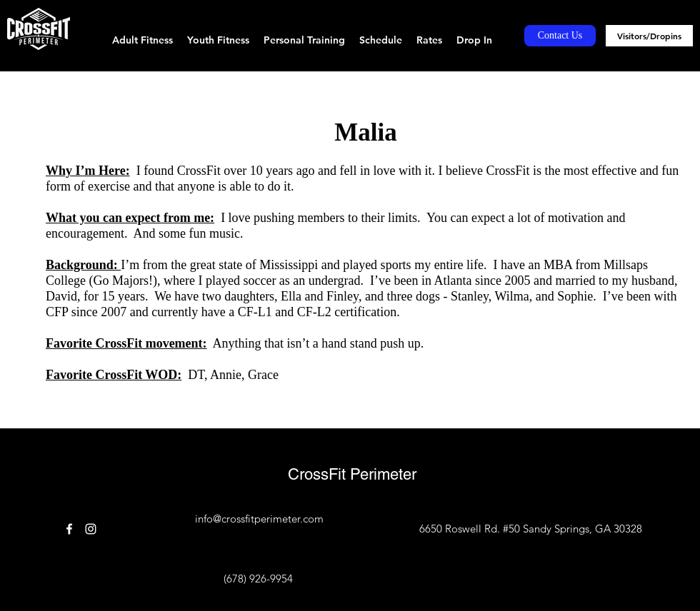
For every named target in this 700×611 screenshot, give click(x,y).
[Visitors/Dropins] (649, 36)
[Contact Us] (560, 36)
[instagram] (91, 529)
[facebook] (69, 529)
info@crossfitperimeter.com (259, 519)
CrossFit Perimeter (352, 474)
